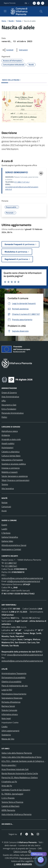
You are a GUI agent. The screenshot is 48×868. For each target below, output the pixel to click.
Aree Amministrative (10, 397)
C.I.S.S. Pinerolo (8, 798)
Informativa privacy (10, 714)
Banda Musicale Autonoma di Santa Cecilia (20, 773)
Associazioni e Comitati (11, 549)
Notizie (19, 21)
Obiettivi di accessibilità (11, 682)
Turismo (5, 484)
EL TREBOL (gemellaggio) (12, 794)
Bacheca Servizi (8, 706)
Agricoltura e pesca (10, 431)
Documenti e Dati (9, 405)
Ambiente (6, 435)
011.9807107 (11, 563)
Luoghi (4, 529)
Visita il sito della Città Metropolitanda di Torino (21, 757)
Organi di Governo (9, 392)
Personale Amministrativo (13, 413)
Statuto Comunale (9, 710)
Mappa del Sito (8, 739)
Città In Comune (20, 852)
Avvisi (4, 511)
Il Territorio (6, 533)
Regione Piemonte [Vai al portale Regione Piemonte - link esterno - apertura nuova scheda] (10, 3)
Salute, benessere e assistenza (15, 476)
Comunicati (6, 507)
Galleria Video (7, 541)
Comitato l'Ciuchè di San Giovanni (16, 790)
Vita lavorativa (8, 488)
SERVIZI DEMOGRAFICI (17, 172)
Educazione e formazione (12, 460)
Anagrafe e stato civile (11, 439)
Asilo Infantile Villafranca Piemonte (17, 814)
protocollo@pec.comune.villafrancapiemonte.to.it (22, 578)
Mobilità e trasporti (10, 472)
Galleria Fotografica (10, 537)
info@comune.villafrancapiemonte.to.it (24, 581)
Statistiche (6, 735)
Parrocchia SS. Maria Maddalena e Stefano (20, 777)
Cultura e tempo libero (11, 456)
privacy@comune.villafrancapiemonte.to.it (25, 655)
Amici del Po (7, 786)
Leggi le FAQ (7, 690)
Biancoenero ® (26, 858)
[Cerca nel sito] (41, 11)
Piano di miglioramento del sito (15, 686)
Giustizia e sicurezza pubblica (14, 464)
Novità (11, 21)
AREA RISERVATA (23, 864)
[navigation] (5, 11)
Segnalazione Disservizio (12, 698)
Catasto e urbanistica (10, 452)
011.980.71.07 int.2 (22, 182)
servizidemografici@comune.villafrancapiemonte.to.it (22, 188)
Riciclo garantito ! (9, 765)
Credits (4, 727)
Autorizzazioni (7, 447)
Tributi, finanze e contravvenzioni (15, 480)
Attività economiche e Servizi (14, 545)
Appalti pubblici (8, 443)
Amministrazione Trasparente (14, 673)
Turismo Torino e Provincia (12, 802)
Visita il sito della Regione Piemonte (17, 753)
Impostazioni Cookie (10, 722)
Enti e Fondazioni (9, 409)
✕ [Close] (44, 854)
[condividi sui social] (8, 50)
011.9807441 (11, 566)
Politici (4, 417)
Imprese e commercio (11, 468)
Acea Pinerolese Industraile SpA (15, 769)
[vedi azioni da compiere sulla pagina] (21, 50)
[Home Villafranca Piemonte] (23, 11)
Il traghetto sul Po (9, 782)
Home (4, 21)
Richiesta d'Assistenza (11, 702)
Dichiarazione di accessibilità (13, 677)
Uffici (4, 401)
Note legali (6, 718)
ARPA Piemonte (8, 810)
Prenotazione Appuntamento (14, 694)
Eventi (4, 525)
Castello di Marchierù (10, 806)
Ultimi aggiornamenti (10, 731)
